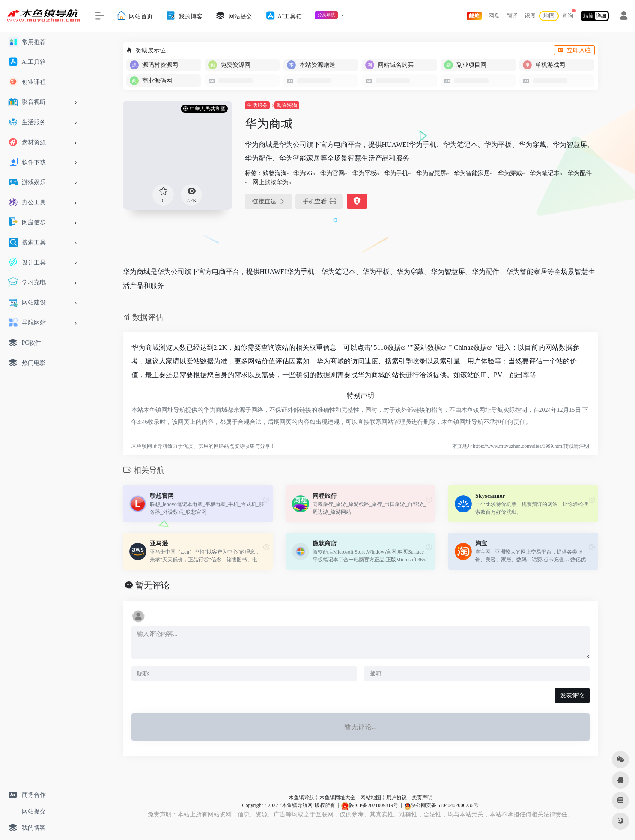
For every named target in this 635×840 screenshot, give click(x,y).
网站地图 (371, 798)
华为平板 (364, 173)
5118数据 (387, 347)
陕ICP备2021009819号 (370, 805)
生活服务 (257, 105)
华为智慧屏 (431, 173)
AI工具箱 (283, 16)
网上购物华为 (271, 182)
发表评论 (572, 696)
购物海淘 (287, 105)
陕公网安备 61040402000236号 (442, 805)
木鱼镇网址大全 (337, 798)
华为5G (303, 173)
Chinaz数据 (470, 347)
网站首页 (134, 16)
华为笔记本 (545, 173)
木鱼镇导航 (301, 798)
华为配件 (580, 173)
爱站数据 (427, 347)
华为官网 (332, 173)
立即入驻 (574, 50)
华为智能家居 (472, 173)
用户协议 (397, 798)
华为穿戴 (510, 173)
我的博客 (184, 16)
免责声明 (422, 798)
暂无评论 (152, 585)
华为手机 (396, 173)
